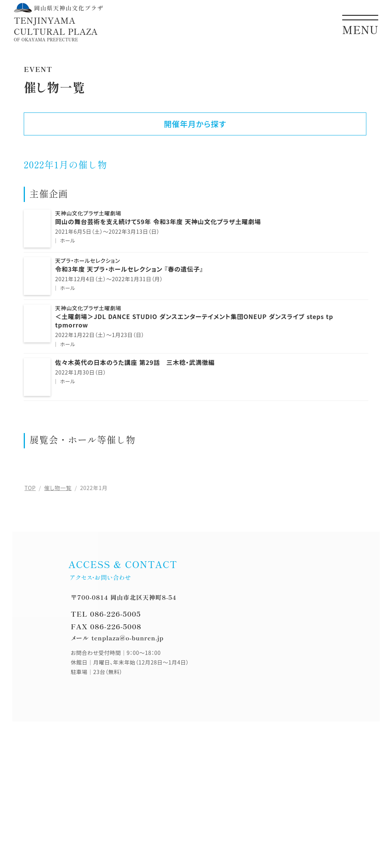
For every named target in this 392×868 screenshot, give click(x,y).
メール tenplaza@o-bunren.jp (117, 638)
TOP (30, 488)
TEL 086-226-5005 (106, 614)
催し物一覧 (58, 488)
